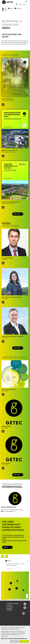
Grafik (11, 8)
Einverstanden (24, 642)
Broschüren (18, 8)
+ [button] (27, 595)
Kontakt (5, 10)
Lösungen (8, 605)
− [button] (27, 597)
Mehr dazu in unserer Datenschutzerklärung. (14, 639)
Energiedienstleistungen (12, 604)
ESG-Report (9, 610)
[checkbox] (5, 561)
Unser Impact (9, 607)
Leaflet (9, 599)
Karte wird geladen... (15, 586)
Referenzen (9, 608)
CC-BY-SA (27, 599)
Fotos (4, 8)
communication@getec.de (8, 511)
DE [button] (25, 4)
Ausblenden (14, 642)
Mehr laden (18, 214)
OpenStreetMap (18, 599)
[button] (28, 561)
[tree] (16, 561)
